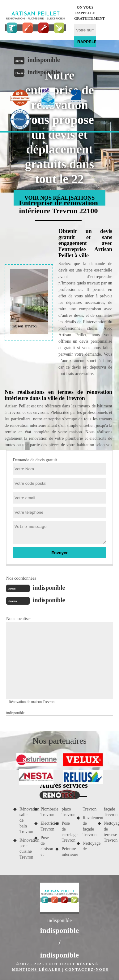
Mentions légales (36, 970)
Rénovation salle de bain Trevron (25, 820)
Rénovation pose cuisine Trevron (25, 849)
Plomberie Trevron (46, 812)
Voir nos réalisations (59, 198)
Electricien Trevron (46, 826)
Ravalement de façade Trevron (88, 826)
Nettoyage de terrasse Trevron (109, 832)
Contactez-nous (87, 970)
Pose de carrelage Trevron (67, 832)
